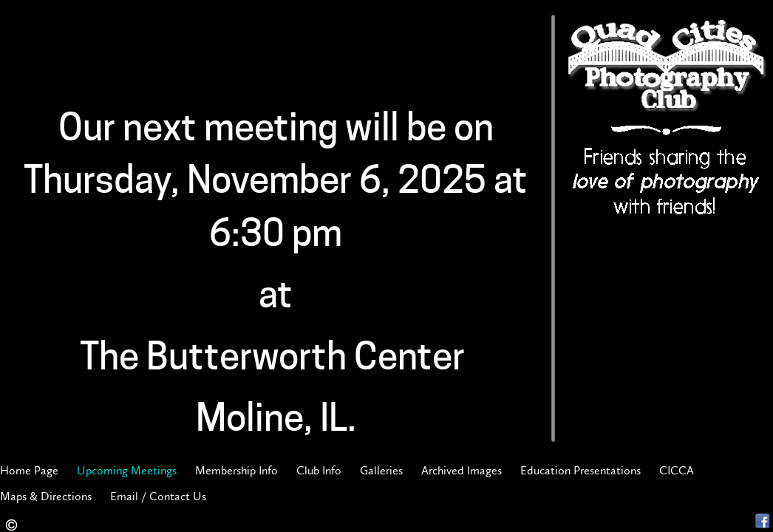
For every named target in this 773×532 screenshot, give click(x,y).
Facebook (762, 521)
